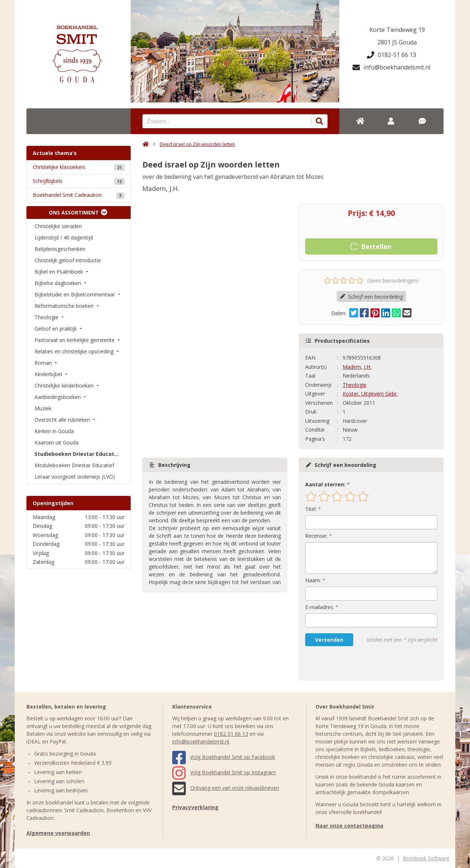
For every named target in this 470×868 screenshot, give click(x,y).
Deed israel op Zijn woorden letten (197, 144)
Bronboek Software (426, 858)
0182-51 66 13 (391, 55)
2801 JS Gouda (397, 42)
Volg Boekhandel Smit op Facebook (224, 757)
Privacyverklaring (195, 807)
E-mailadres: (320, 607)
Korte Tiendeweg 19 (397, 30)
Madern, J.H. (357, 367)
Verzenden (329, 640)
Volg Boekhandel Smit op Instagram (224, 772)
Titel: (311, 509)
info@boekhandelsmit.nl (391, 67)
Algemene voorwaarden (58, 833)
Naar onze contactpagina (349, 826)
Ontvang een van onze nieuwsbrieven (226, 788)
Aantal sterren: (325, 484)
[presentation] (352, 663)
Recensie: (316, 536)
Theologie (355, 385)
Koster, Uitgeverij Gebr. (370, 394)
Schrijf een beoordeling (371, 297)
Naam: (313, 580)
